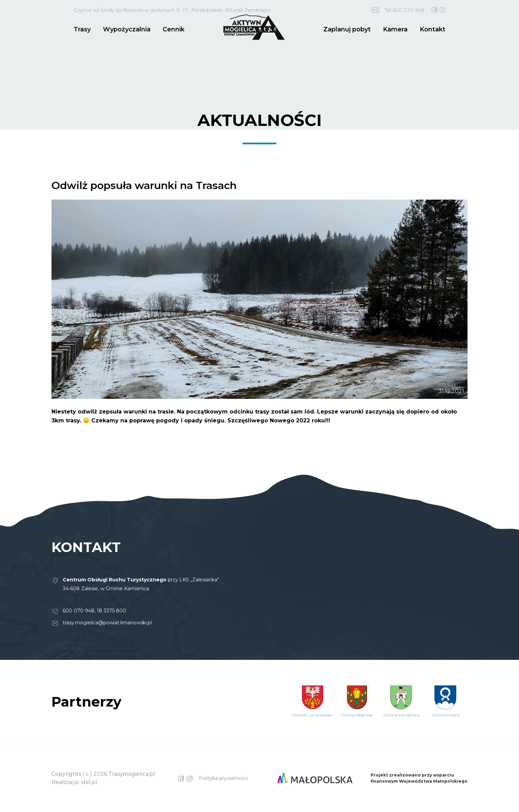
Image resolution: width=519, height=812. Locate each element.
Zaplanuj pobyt (347, 29)
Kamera (395, 29)
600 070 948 (79, 611)
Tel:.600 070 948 (404, 10)
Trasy (82, 29)
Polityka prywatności (223, 778)
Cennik (174, 29)
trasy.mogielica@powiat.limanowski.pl (107, 623)
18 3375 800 (112, 611)
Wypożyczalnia (127, 29)
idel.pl (89, 782)
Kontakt (433, 29)
